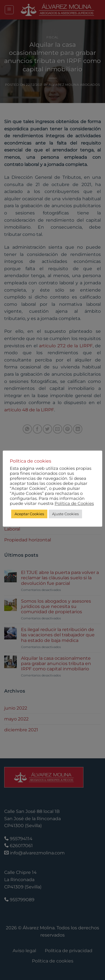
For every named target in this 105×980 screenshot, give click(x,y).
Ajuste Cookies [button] (65, 514)
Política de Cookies (74, 504)
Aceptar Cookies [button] (29, 514)
